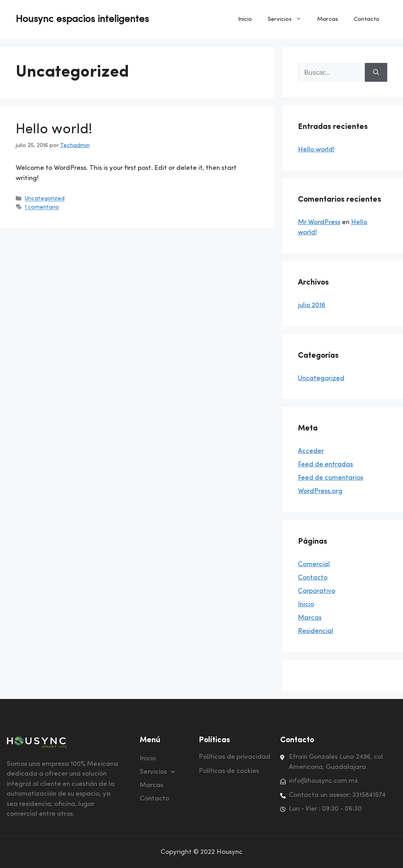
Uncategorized (45, 199)
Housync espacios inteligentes (82, 19)
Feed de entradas (325, 464)
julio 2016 (312, 305)
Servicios (288, 20)
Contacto (367, 19)
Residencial (316, 631)
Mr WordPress (319, 222)
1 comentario (42, 208)
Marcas (328, 19)
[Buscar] (376, 72)
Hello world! (54, 130)
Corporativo (317, 591)
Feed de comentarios (331, 478)
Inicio (245, 19)
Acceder (311, 451)
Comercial (314, 564)
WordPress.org (320, 491)
